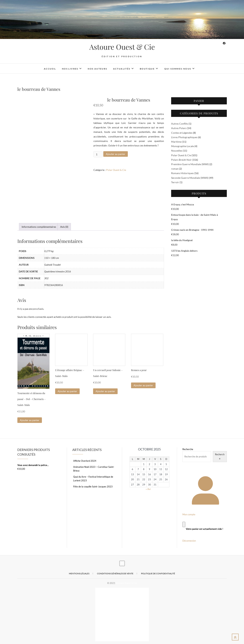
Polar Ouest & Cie (116, 170)
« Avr (148, 489)
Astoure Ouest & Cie (122, 47)
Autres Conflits (180, 124)
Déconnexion (189, 541)
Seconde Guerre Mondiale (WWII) (190, 178)
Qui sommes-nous (178, 69)
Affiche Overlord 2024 (85, 461)
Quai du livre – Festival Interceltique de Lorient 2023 (93, 479)
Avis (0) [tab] (64, 227)
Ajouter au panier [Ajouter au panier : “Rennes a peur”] (143, 385)
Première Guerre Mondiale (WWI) (190, 164)
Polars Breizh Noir (181, 160)
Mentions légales (79, 573)
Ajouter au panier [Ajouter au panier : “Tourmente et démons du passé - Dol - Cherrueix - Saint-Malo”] (30, 420)
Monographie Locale (183, 146)
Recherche (188, 449)
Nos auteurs (97, 69)
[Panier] (184, 524)
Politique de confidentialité (158, 573)
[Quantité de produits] (98, 154)
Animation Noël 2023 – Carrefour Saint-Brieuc (94, 469)
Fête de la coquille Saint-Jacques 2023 (93, 487)
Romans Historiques (182, 173)
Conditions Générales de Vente (115, 573)
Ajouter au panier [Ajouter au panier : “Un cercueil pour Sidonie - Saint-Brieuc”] (105, 391)
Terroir (175, 182)
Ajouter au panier (116, 154)
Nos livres (70, 69)
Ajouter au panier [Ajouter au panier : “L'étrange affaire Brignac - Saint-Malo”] (67, 391)
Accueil (50, 69)
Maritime (176, 142)
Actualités (122, 69)
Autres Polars (179, 128)
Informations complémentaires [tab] (39, 227)
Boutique (147, 69)
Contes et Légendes (182, 133)
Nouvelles (177, 151)
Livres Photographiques (184, 137)
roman (175, 169)
